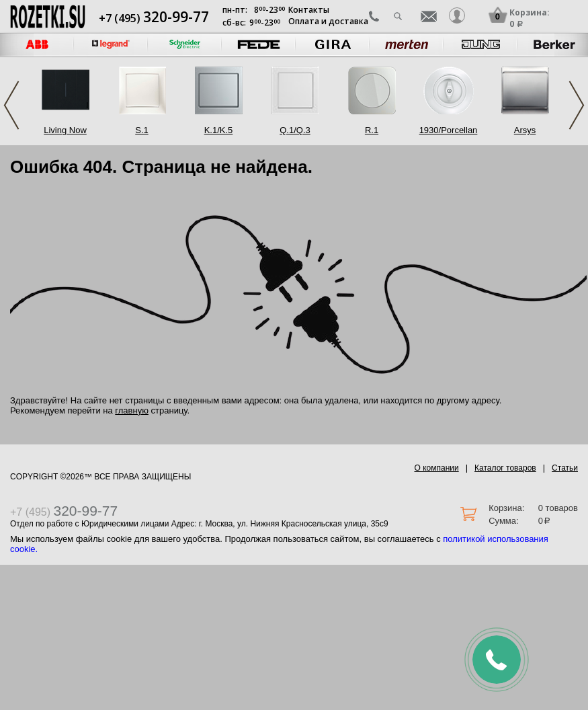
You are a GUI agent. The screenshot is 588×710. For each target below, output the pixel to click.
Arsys (525, 130)
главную (132, 410)
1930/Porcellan (449, 130)
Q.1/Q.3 (295, 130)
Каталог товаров (505, 468)
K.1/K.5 (219, 130)
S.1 (142, 130)
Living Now (65, 130)
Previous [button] (11, 105)
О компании (437, 468)
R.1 (372, 130)
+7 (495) (154, 18)
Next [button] (577, 105)
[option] (111, 45)
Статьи (565, 468)
